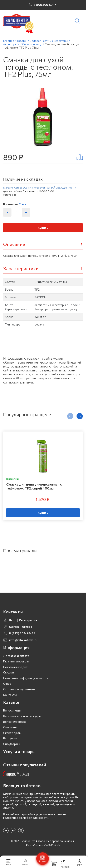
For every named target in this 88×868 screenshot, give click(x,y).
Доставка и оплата (16, 656)
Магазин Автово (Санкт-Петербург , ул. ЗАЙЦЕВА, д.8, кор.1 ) (39, 187)
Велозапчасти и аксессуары (22, 716)
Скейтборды (12, 733)
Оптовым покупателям (19, 689)
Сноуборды (12, 744)
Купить (43, 228)
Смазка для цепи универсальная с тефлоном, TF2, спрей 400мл (34, 486)
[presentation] (70, 416)
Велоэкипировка (15, 722)
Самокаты (10, 727)
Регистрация (28, 620)
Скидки (8, 672)
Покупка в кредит (15, 667)
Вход (13, 620)
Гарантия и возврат (16, 661)
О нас (7, 684)
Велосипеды (12, 710)
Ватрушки (10, 738)
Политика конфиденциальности (26, 678)
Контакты (10, 695)
